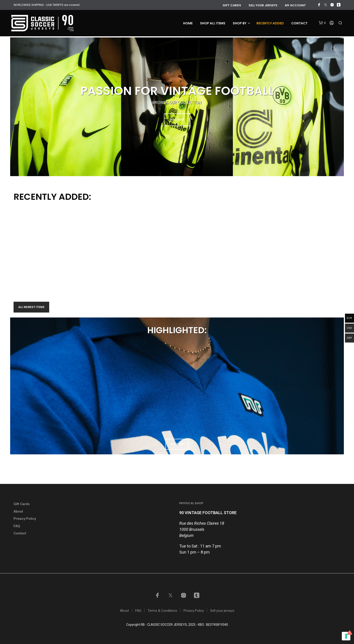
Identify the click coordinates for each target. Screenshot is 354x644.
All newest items (31, 307)
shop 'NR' (177, 444)
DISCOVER (177, 120)
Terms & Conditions (162, 611)
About (18, 511)
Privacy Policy (25, 519)
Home (188, 23)
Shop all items (213, 23)
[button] (322, 23)
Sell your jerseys (263, 5)
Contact (299, 23)
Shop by (240, 23)
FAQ (17, 526)
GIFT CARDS (232, 5)
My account (295, 5)
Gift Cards (22, 504)
